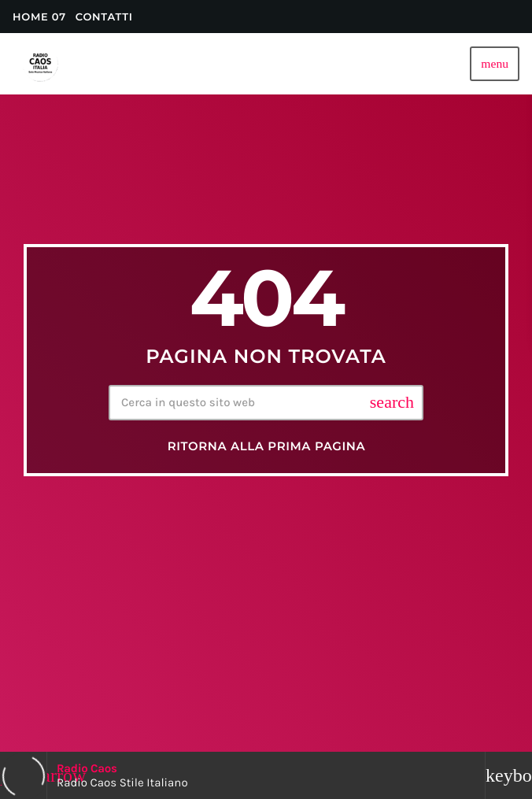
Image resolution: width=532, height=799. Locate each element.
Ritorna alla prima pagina (267, 446)
